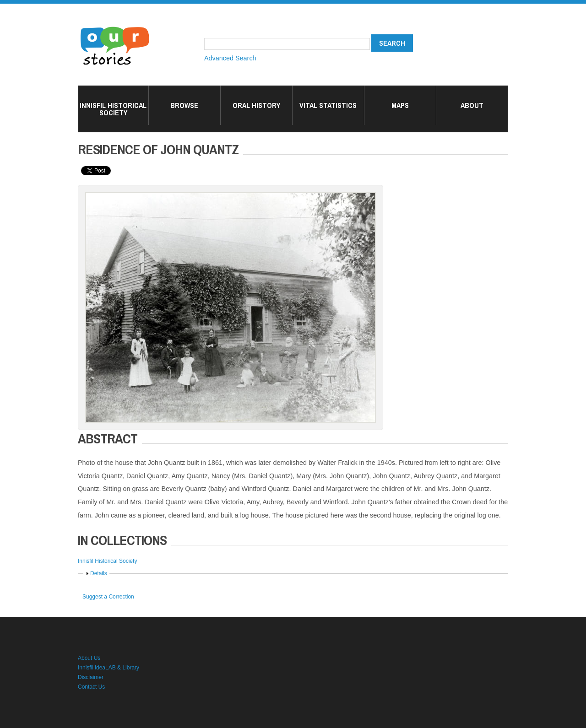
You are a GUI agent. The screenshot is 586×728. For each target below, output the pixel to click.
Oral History (256, 105)
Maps (400, 105)
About (472, 105)
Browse (184, 105)
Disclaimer (91, 677)
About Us (89, 658)
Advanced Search (230, 58)
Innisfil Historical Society (113, 109)
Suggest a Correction (108, 597)
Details (99, 573)
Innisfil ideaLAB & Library (109, 668)
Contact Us (91, 687)
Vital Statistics (328, 105)
